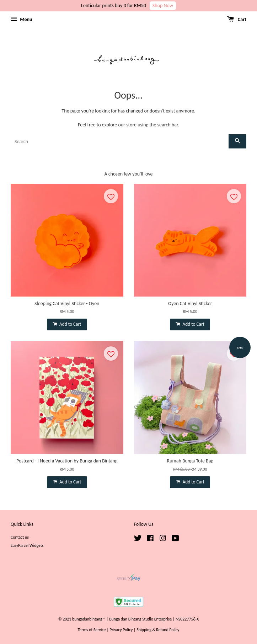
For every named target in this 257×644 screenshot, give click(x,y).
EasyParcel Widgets (27, 545)
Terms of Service (92, 630)
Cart (237, 19)
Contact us (20, 537)
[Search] (120, 141)
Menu (21, 19)
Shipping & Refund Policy (158, 630)
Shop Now (163, 6)
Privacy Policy (121, 630)
